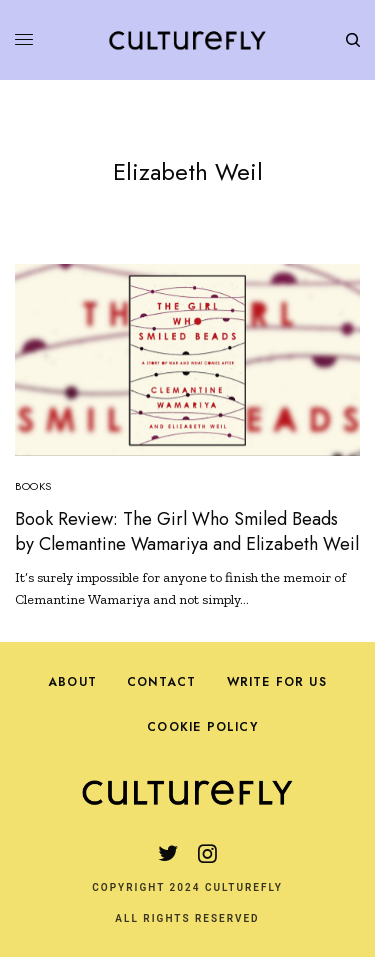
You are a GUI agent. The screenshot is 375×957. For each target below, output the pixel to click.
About (72, 682)
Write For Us (277, 682)
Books (33, 486)
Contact (161, 682)
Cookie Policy (202, 727)
